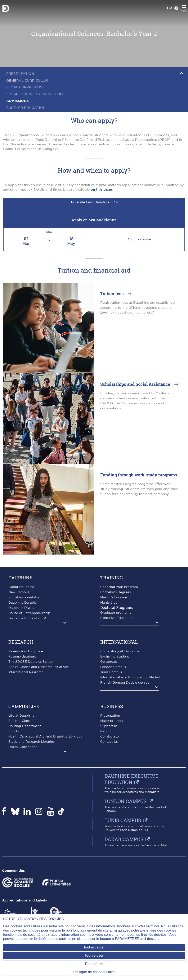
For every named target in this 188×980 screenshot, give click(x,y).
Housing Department (25, 726)
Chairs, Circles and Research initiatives (38, 667)
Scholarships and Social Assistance (136, 384)
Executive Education (116, 618)
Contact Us (109, 742)
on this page (101, 190)
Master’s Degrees (114, 597)
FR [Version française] (169, 8)
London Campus (113, 667)
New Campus (19, 592)
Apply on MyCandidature (94, 220)
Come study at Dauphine (120, 651)
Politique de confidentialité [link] (94, 972)
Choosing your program (119, 587)
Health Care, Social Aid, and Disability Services (45, 737)
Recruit (106, 731)
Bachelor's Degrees (115, 592)
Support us (109, 726)
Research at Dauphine (26, 651)
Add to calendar (139, 239)
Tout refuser (94, 955)
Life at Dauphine (21, 716)
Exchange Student (115, 657)
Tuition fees (112, 293)
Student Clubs (19, 721)
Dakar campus (124, 839)
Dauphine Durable (23, 603)
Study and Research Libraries (31, 742)
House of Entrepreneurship (29, 613)
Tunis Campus (111, 672)
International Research (26, 672)
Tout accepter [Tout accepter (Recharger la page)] (94, 947)
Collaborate (109, 737)
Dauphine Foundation (25, 618)
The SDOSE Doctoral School (31, 662)
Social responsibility (24, 597)
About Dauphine (21, 587)
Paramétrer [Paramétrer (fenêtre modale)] (94, 964)
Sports (14, 731)
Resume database (22, 657)
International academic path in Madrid (130, 677)
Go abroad (109, 662)
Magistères (109, 603)
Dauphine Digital (21, 608)
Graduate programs (116, 613)
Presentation (110, 716)
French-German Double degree (125, 683)
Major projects (112, 721)
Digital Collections (23, 747)
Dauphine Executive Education (131, 779)
